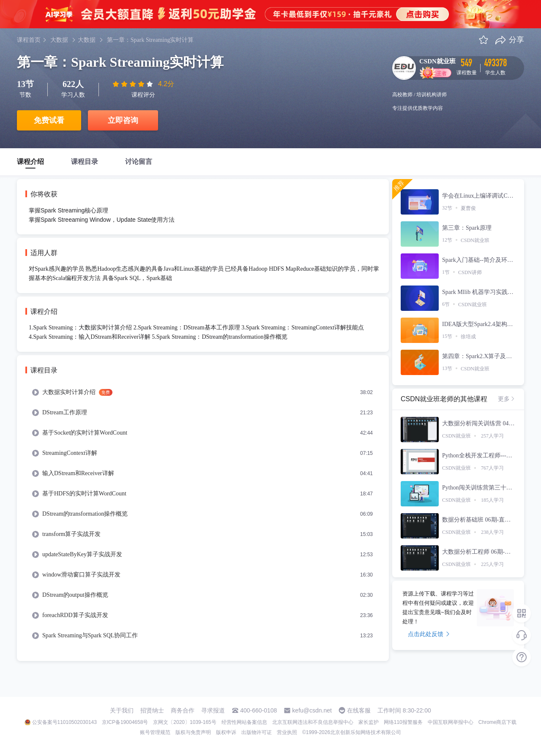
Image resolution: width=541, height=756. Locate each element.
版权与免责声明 (193, 732)
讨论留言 (139, 162)
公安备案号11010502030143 (64, 722)
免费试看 (49, 120)
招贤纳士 (152, 710)
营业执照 (287, 732)
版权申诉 (226, 732)
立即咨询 (123, 120)
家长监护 (369, 722)
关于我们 (122, 710)
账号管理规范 (155, 732)
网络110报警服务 (403, 722)
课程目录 (85, 162)
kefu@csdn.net (312, 710)
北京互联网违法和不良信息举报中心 (313, 722)
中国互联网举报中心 (451, 722)
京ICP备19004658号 (125, 722)
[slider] (134, 84)
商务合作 (183, 710)
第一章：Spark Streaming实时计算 (150, 40)
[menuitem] (203, 392)
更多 (507, 399)
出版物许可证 (257, 732)
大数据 (59, 40)
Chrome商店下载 (498, 722)
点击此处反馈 (429, 634)
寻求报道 (213, 710)
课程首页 (29, 40)
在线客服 (359, 710)
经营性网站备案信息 (244, 722)
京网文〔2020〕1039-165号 (184, 722)
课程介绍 (30, 162)
